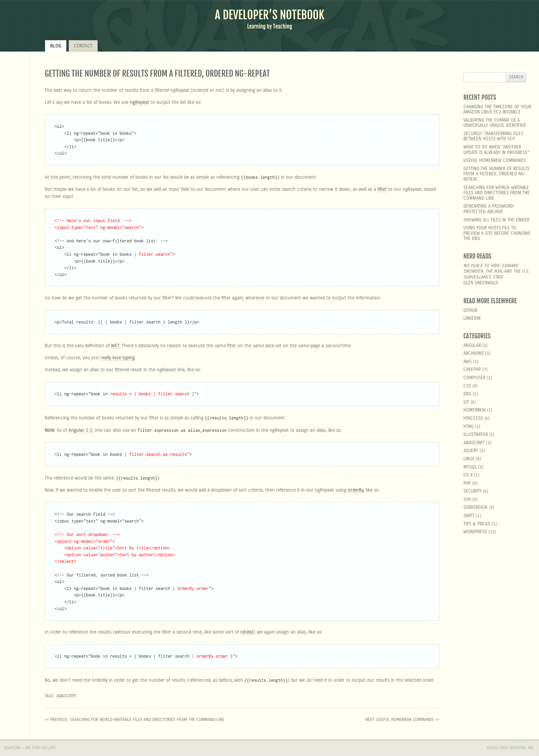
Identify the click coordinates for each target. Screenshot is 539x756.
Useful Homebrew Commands (495, 161)
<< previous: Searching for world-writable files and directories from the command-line (134, 720)
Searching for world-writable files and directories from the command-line (497, 193)
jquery (471, 451)
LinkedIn (472, 319)
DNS (467, 394)
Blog (56, 46)
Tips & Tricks (477, 524)
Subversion (475, 508)
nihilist (247, 632)
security (472, 491)
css (467, 386)
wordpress (475, 532)
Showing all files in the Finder (496, 220)
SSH (467, 500)
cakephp (472, 370)
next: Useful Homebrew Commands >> (402, 720)
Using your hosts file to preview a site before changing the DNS (497, 233)
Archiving (474, 354)
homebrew (475, 410)
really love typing (118, 358)
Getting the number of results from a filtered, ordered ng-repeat (496, 174)
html (469, 427)
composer (474, 378)
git (466, 402)
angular (472, 346)
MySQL (470, 467)
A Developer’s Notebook (269, 15)
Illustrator (476, 435)
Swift (469, 516)
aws (467, 362)
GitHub (470, 311)
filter (382, 189)
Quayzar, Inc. (522, 748)
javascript (66, 696)
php (467, 484)
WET (115, 346)
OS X (468, 475)
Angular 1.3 (80, 430)
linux (469, 459)
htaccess (473, 419)
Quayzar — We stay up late (30, 748)
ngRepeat (140, 102)
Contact (83, 46)
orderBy (356, 490)
